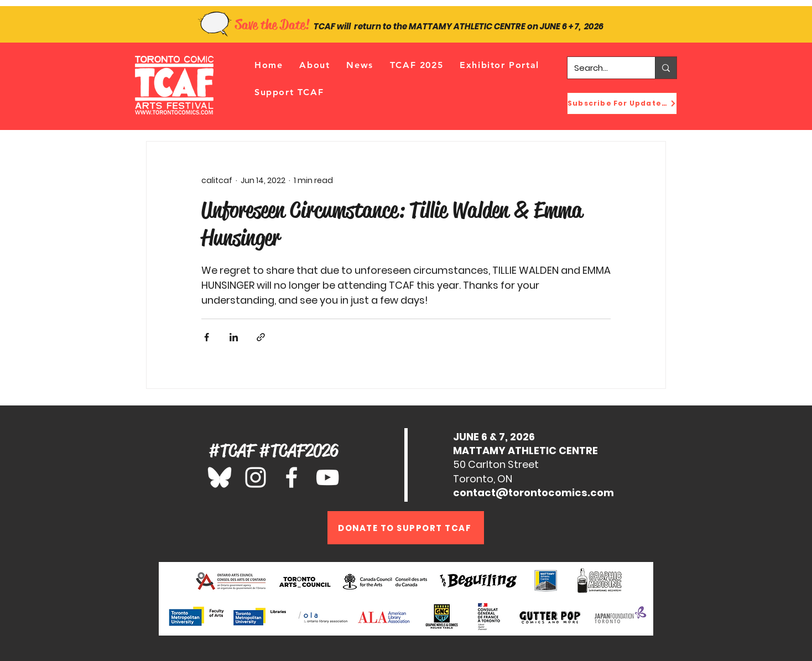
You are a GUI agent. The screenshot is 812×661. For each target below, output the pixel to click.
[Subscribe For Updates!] (622, 103)
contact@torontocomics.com (533, 493)
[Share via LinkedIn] (234, 337)
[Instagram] (256, 477)
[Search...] (603, 68)
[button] (314, 65)
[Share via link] (261, 337)
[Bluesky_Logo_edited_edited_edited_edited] (220, 477)
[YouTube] (327, 477)
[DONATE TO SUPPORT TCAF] (406, 528)
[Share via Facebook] (207, 337)
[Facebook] (292, 477)
